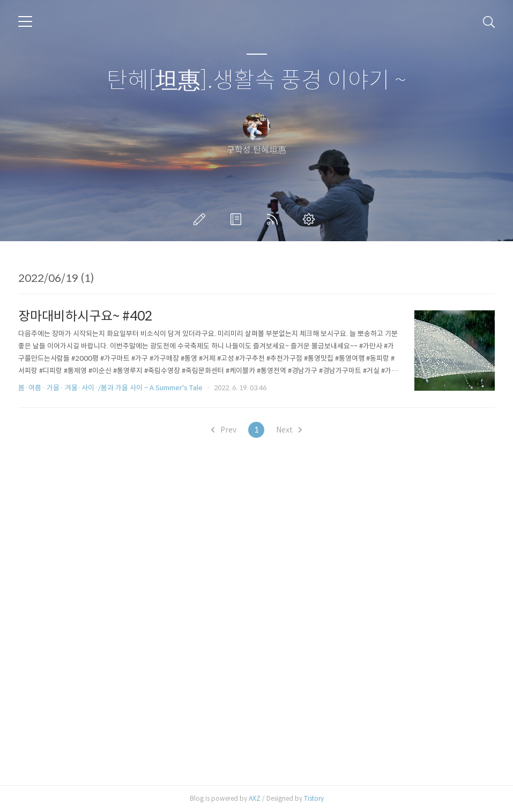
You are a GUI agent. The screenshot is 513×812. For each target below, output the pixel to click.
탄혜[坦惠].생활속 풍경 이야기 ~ (256, 81)
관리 (311, 219)
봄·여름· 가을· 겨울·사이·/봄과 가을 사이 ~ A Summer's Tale (110, 388)
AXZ (255, 798)
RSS (274, 219)
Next (289, 430)
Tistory (314, 798)
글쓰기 (202, 219)
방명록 (238, 219)
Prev (224, 430)
